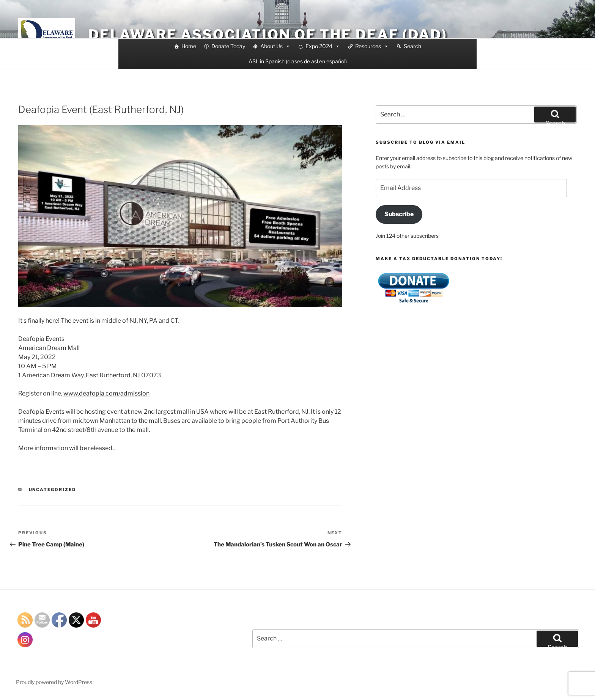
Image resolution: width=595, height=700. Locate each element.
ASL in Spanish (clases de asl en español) (298, 61)
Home (189, 46)
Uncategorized (53, 490)
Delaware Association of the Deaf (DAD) (268, 35)
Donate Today (228, 46)
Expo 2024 (323, 46)
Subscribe (399, 214)
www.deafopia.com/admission (106, 393)
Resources (372, 46)
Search (412, 46)
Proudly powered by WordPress (54, 682)
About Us (275, 46)
